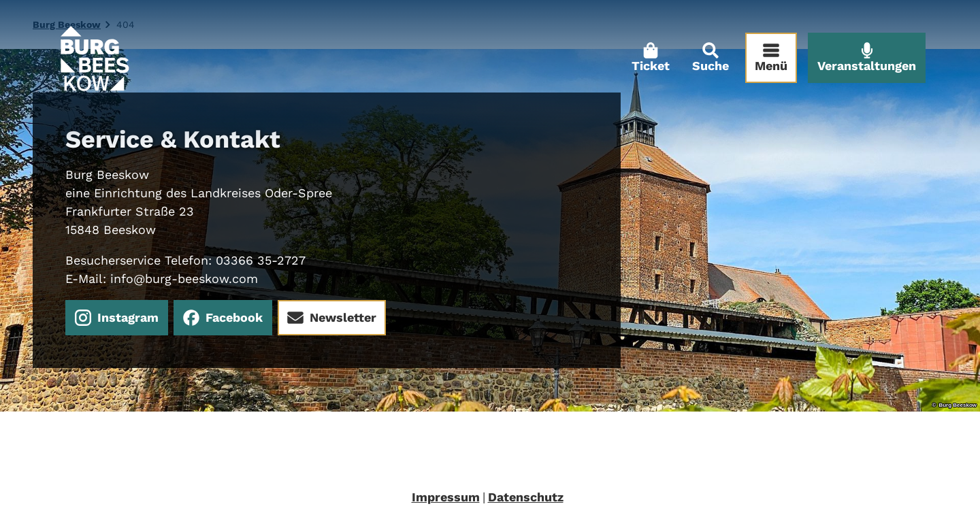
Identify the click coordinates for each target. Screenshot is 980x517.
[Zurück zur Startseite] (94, 58)
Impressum (446, 497)
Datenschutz (526, 497)
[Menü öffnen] (771, 58)
